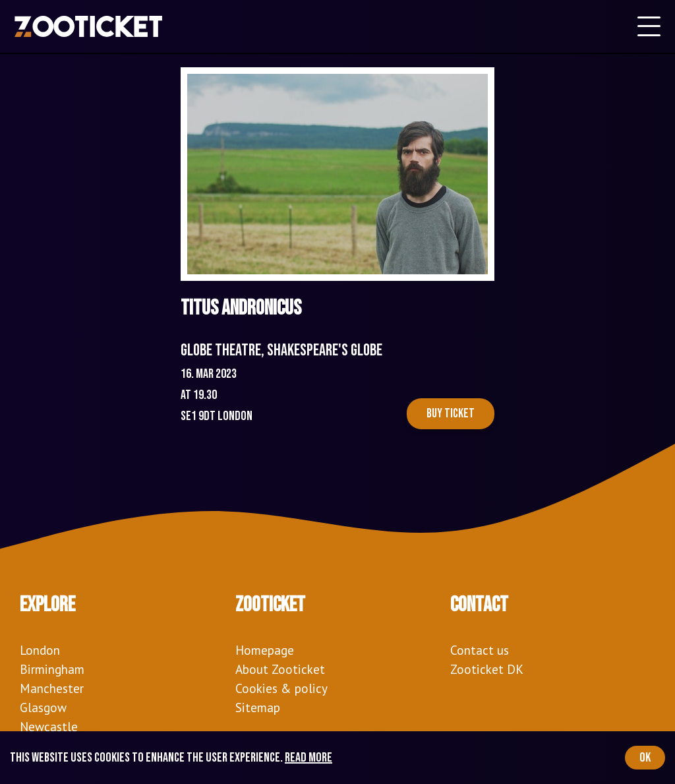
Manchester (52, 688)
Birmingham (52, 669)
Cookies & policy (281, 688)
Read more (308, 758)
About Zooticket (280, 669)
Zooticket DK (487, 669)
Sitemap (258, 707)
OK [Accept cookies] (645, 758)
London (40, 650)
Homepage (265, 650)
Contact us (480, 650)
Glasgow (43, 707)
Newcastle (49, 726)
